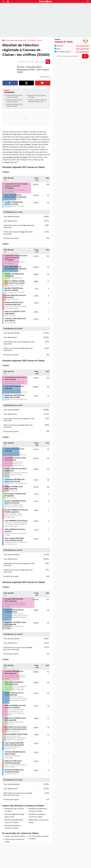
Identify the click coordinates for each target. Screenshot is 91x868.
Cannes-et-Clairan (34, 100)
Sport (58, 49)
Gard (40, 40)
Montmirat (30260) (34, 67)
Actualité (59, 46)
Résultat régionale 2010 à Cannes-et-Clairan (15, 105)
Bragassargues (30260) (26, 69)
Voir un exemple (82, 46)
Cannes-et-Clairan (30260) (15, 836)
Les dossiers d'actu (63, 52)
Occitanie (32, 40)
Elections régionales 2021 (16, 40)
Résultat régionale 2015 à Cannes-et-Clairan (14, 101)
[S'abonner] (72, 56)
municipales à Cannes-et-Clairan (15, 157)
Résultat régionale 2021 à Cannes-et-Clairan (14, 96)
